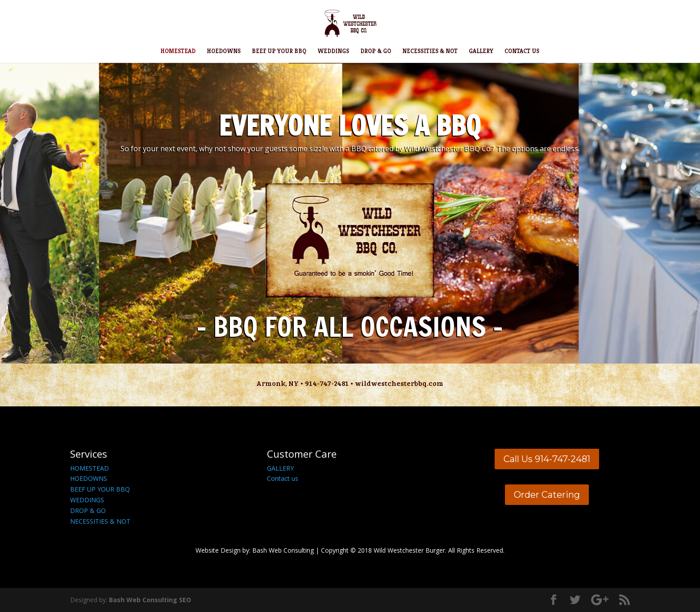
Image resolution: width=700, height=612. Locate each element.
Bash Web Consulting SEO (150, 600)
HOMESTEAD (178, 52)
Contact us (283, 478)
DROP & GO (376, 52)
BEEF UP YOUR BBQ (279, 52)
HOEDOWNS (224, 52)
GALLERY (481, 52)
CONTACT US (522, 52)
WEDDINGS (333, 52)
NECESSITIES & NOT (430, 52)
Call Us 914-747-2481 (547, 459)
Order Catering (547, 495)
